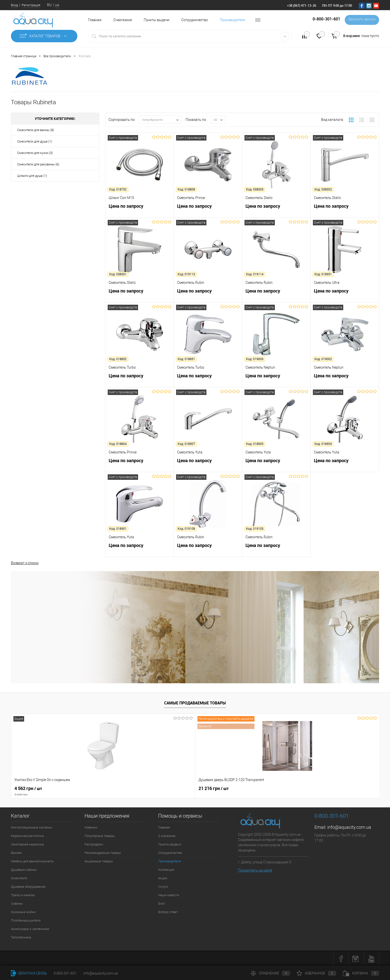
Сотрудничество (195, 20)
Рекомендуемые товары (103, 853)
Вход (14, 5)
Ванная (16, 853)
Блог (162, 904)
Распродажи (94, 844)
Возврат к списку (25, 562)
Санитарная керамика (27, 844)
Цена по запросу (140, 210)
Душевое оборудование (28, 887)
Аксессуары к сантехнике (30, 929)
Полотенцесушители (26, 920)
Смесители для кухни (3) (35, 153)
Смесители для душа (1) (35, 141)
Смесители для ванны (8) (36, 130)
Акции (163, 878)
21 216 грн (103, 788)
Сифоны (17, 904)
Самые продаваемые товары (195, 703)
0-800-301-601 (65, 973)
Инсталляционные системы (31, 827)
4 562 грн (48, 791)
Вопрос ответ (168, 912)
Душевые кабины (24, 870)
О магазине (123, 20)
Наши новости (169, 895)
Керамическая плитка (27, 836)
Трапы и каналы (23, 895)
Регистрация (31, 5)
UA (57, 5)
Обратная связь (29, 973)
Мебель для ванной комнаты (32, 861)
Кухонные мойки (23, 912)
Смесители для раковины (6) (38, 164)
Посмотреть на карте (255, 870)
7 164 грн (175, 788)
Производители (233, 20)
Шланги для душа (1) (32, 176)
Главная (95, 20)
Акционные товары (99, 861)
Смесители (19, 878)
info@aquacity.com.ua (349, 827)
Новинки (91, 827)
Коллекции (166, 870)
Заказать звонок (361, 20)
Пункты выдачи (157, 20)
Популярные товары (100, 836)
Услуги (163, 887)
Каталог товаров (44, 36)
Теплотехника (21, 937)
